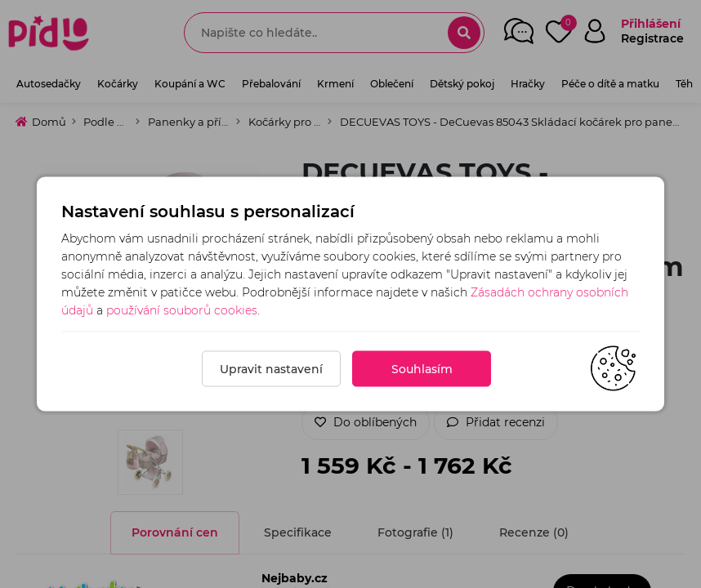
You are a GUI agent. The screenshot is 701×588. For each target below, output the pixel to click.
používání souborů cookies (182, 310)
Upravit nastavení (271, 369)
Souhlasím (422, 369)
